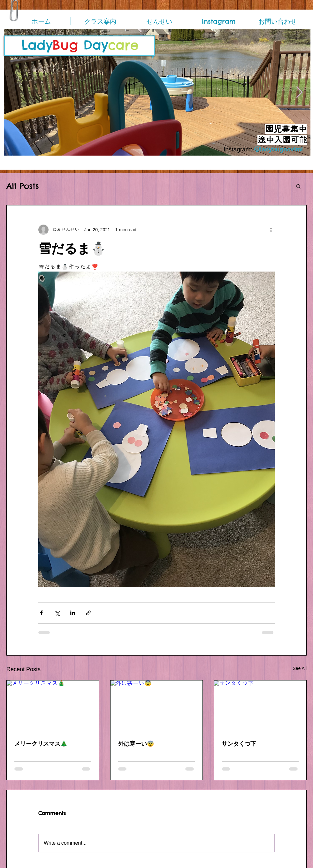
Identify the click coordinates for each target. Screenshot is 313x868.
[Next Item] (299, 92)
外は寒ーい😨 (136, 744)
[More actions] (271, 230)
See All (300, 668)
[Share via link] (88, 613)
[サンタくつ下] (260, 706)
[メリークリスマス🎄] (53, 706)
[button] (298, 186)
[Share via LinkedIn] (73, 613)
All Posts (23, 186)
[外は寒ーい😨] (157, 706)
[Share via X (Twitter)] (57, 613)
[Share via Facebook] (41, 613)
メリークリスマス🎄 (41, 744)
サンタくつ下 (239, 744)
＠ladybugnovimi (278, 149)
